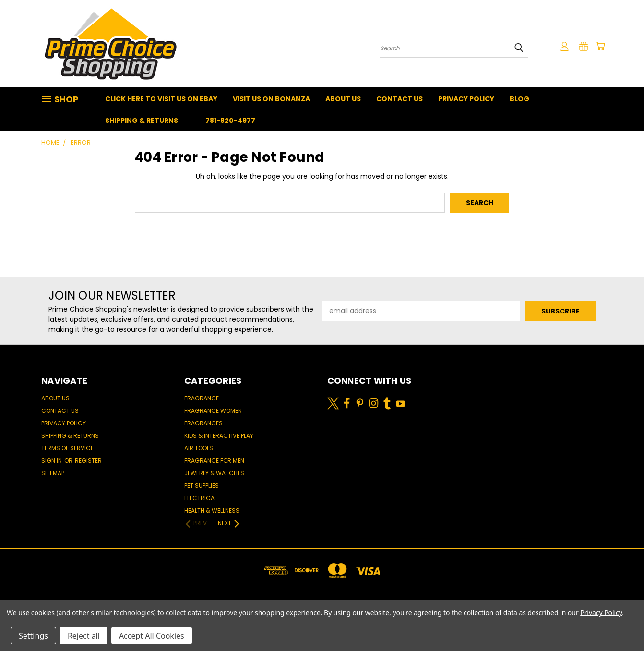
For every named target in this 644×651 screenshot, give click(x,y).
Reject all (84, 636)
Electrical (201, 498)
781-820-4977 (230, 121)
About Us (343, 99)
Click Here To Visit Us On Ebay (161, 99)
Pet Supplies (202, 486)
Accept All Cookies (152, 636)
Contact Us (400, 99)
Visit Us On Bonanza (271, 99)
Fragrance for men (214, 461)
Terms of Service (67, 448)
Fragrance (202, 398)
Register (88, 461)
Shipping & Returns (142, 121)
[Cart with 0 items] (600, 46)
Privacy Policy (466, 99)
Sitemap (53, 473)
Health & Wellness (212, 511)
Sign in (52, 461)
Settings (33, 636)
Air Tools (199, 448)
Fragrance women (213, 411)
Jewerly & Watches (214, 473)
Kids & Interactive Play (219, 436)
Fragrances (203, 423)
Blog (519, 99)
